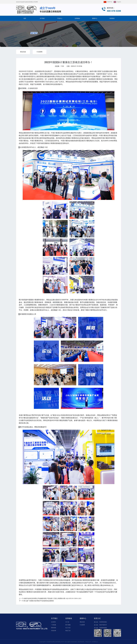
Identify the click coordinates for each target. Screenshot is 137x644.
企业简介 (54, 622)
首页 (25, 18)
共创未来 (54, 631)
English (117, 2)
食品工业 (68, 631)
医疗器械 (68, 625)
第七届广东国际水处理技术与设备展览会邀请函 (36, 601)
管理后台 (95, 642)
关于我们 (42, 18)
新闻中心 (95, 18)
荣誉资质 (54, 628)
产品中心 (60, 18)
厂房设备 (54, 625)
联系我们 (112, 18)
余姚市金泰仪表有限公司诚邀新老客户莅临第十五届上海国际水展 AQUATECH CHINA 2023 (50, 598)
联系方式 (97, 618)
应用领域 (77, 18)
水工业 (67, 622)
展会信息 (23, 52)
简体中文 (108, 2)
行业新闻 (40, 52)
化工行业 (68, 628)
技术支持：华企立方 (85, 642)
